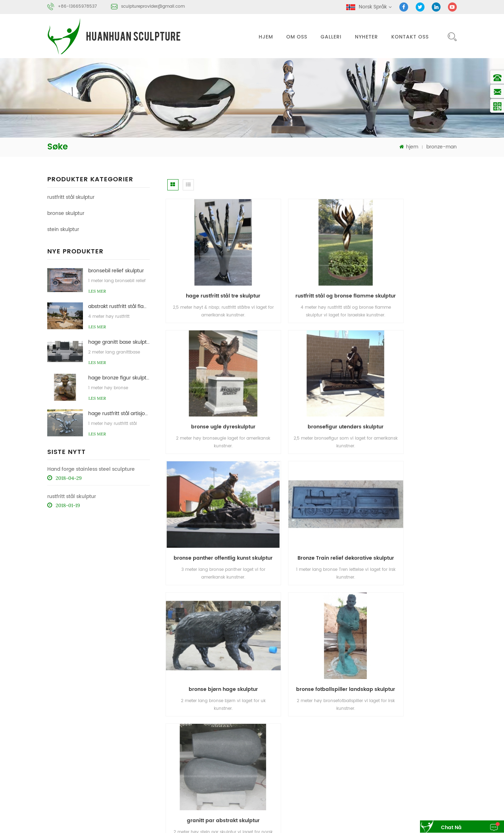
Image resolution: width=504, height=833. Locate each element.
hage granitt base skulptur (119, 342)
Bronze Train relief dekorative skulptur (415, 393)
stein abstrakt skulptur (418, 789)
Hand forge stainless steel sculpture (91, 469)
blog (365, 742)
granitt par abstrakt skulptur (412, 507)
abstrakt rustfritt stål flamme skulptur (119, 306)
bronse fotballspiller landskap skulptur (314, 507)
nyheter (366, 37)
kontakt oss (410, 37)
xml (429, 742)
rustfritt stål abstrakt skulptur (361, 776)
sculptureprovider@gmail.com (153, 6)
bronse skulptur (66, 213)
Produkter (372, 729)
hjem (266, 37)
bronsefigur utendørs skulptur (212, 393)
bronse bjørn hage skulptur (212, 507)
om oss (297, 37)
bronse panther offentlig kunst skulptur (314, 393)
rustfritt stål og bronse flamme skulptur (314, 278)
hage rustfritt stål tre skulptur (212, 278)
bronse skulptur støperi (356, 789)
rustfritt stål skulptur (71, 197)
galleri (331, 37)
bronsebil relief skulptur (116, 270)
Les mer (97, 291)
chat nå (448, 828)
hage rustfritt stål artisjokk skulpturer (119, 413)
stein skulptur (63, 229)
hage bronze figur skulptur (119, 377)
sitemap (402, 742)
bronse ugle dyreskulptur (412, 278)
